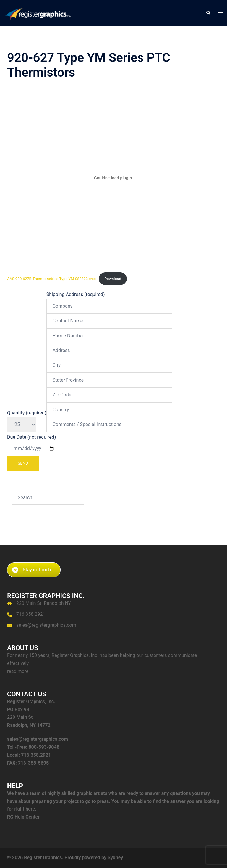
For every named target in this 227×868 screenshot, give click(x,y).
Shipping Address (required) (109, 359)
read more (18, 671)
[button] (208, 13)
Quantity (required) (27, 419)
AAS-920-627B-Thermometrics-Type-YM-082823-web (51, 279)
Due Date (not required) (34, 453)
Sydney (115, 857)
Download (113, 279)
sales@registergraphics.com (46, 625)
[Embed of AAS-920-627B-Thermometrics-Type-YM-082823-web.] (113, 178)
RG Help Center (23, 817)
